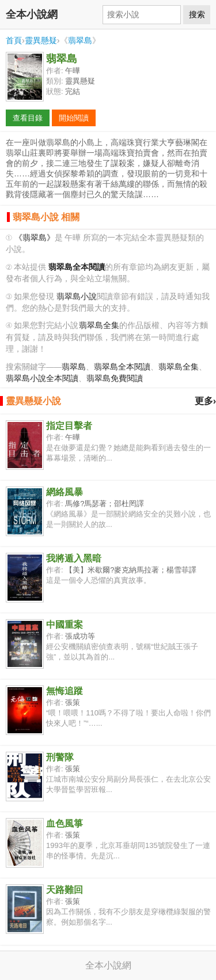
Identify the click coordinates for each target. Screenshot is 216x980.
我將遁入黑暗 (74, 558)
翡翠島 (80, 40)
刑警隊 (60, 757)
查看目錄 (28, 118)
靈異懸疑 (41, 40)
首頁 (14, 40)
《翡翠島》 (35, 238)
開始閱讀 (74, 118)
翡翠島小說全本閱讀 (42, 378)
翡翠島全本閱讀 (122, 367)
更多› (205, 401)
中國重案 (65, 625)
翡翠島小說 (77, 297)
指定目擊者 (69, 426)
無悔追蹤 (65, 691)
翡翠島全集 (99, 325)
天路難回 (65, 890)
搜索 (197, 14)
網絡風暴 (65, 492)
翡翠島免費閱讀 (115, 378)
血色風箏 (65, 823)
